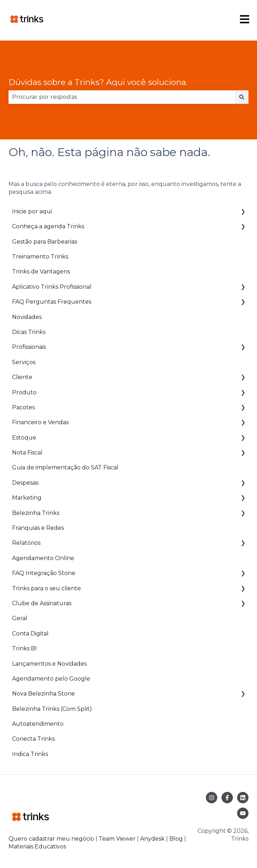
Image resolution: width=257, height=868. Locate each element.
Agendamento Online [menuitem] (43, 558)
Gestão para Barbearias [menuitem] (45, 242)
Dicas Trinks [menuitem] (29, 332)
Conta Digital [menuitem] (30, 633)
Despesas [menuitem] (25, 483)
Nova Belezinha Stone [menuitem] (43, 694)
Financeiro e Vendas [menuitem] (40, 422)
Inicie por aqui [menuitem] (32, 211)
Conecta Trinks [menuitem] (33, 739)
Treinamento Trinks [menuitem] (40, 257)
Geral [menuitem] (20, 618)
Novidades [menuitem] (27, 317)
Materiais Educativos (37, 846)
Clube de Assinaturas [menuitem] (42, 603)
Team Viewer (117, 839)
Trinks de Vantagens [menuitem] (41, 271)
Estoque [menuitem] (24, 438)
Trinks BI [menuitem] (24, 648)
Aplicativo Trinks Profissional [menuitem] (52, 287)
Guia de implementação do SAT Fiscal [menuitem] (65, 467)
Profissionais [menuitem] (29, 347)
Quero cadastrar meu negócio (51, 839)
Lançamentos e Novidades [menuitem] (49, 664)
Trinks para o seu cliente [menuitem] (47, 588)
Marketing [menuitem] (27, 498)
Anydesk (152, 839)
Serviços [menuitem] (24, 362)
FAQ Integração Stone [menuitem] (44, 573)
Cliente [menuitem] (22, 377)
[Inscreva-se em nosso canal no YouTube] (243, 813)
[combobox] (122, 97)
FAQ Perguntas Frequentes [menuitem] (52, 302)
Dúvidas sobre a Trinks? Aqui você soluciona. (98, 82)
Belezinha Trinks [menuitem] (36, 513)
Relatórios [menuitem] (26, 543)
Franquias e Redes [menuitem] (38, 528)
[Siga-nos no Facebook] (227, 798)
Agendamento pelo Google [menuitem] (51, 679)
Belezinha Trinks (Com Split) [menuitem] (52, 709)
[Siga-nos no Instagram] (212, 798)
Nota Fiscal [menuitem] (27, 452)
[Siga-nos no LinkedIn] (243, 798)
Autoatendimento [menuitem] (38, 724)
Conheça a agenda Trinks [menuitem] (48, 226)
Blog (177, 839)
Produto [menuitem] (24, 392)
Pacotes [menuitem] (23, 407)
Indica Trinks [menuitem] (30, 754)
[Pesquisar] (242, 97)
